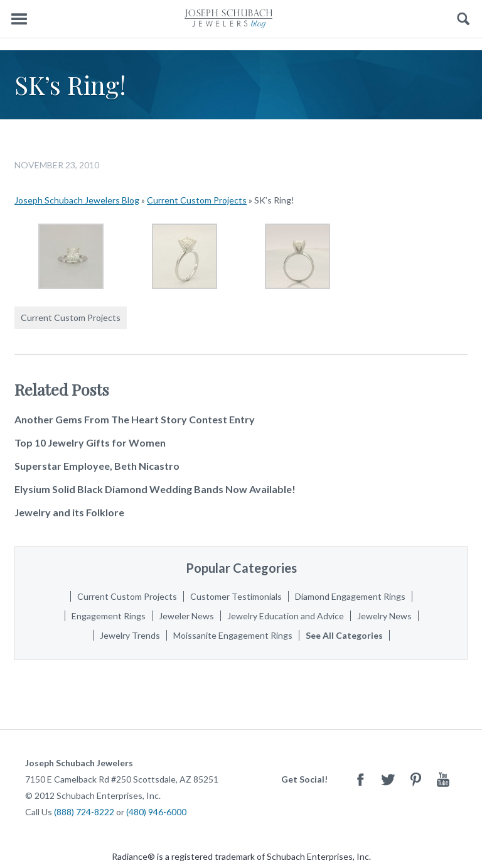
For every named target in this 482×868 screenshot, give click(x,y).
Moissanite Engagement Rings (233, 635)
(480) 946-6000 (156, 812)
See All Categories (344, 635)
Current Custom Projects (197, 200)
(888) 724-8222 (84, 812)
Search (463, 19)
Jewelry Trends (130, 635)
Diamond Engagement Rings (350, 596)
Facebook (360, 779)
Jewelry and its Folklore (69, 512)
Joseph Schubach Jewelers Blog (77, 200)
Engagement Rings (109, 616)
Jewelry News (384, 616)
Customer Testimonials (236, 596)
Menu (19, 19)
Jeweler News (186, 616)
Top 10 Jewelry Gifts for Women (90, 442)
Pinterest (415, 779)
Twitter (388, 779)
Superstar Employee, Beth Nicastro (97, 466)
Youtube (443, 779)
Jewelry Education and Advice (286, 616)
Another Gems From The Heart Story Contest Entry (135, 419)
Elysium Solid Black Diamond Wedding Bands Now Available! (155, 489)
